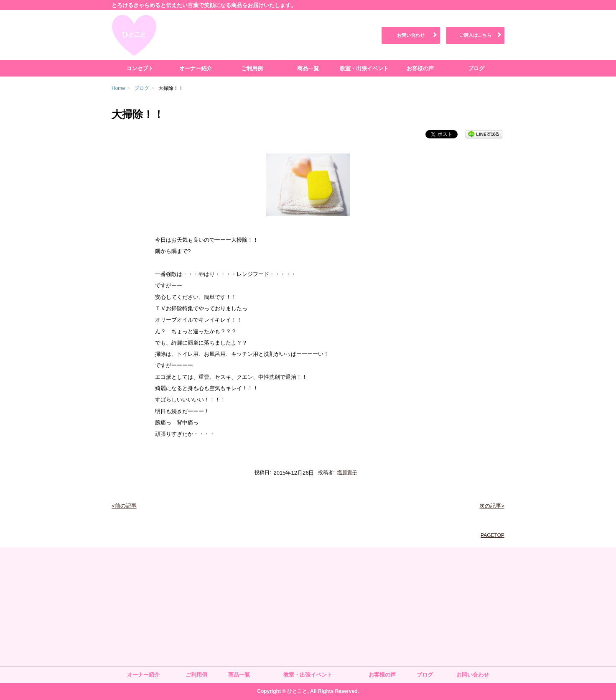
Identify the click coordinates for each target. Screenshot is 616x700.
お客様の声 (420, 68)
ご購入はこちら (475, 35)
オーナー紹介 (196, 68)
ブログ (476, 68)
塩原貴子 (347, 473)
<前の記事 (124, 506)
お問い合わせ (411, 35)
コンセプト (140, 68)
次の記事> (492, 506)
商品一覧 (308, 68)
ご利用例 (252, 68)
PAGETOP (493, 535)
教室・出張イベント (364, 68)
